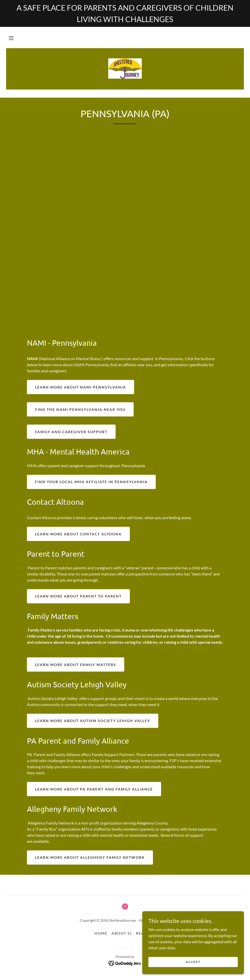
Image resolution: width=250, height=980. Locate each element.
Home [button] (101, 933)
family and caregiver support (71, 432)
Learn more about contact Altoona (78, 534)
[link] (125, 68)
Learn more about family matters (76, 665)
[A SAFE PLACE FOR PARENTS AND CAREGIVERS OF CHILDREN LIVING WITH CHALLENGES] (125, 13)
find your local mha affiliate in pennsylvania (91, 482)
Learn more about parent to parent (78, 596)
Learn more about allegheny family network (90, 857)
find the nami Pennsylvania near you (80, 409)
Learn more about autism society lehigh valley (93, 721)
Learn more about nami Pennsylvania (81, 387)
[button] (11, 38)
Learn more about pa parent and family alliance (94, 789)
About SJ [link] (122, 933)
